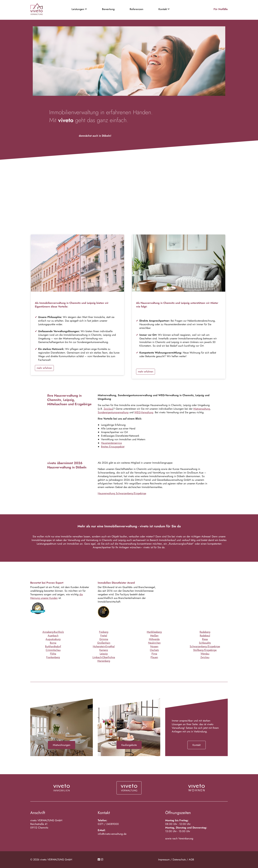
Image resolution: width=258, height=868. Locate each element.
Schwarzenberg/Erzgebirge (205, 646)
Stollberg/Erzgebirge (205, 650)
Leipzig (104, 654)
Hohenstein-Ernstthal (104, 646)
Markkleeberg (154, 632)
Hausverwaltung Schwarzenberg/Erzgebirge (122, 493)
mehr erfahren (44, 368)
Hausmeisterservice (111, 443)
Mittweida (154, 639)
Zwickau (108, 409)
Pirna (154, 654)
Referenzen (136, 9)
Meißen (154, 636)
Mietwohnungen (62, 745)
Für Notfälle (221, 9)
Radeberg (205, 632)
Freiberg (104, 632)
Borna (53, 643)
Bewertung (108, 9)
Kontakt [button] (164, 9)
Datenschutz (179, 860)
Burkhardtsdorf (53, 646)
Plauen (154, 657)
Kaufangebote (129, 745)
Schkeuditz (205, 643)
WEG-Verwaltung (144, 412)
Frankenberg (53, 657)
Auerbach (53, 636)
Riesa (205, 639)
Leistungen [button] (79, 9)
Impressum (164, 860)
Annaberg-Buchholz (53, 632)
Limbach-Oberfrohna (104, 657)
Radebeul (205, 636)
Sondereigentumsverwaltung (113, 412)
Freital (104, 636)
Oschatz (154, 650)
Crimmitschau (53, 650)
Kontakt (197, 745)
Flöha (53, 654)
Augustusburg (53, 639)
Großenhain (104, 643)
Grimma (104, 639)
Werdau (205, 654)
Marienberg (104, 661)
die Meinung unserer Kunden (57, 596)
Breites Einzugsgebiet (113, 447)
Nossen (154, 646)
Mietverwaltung (202, 409)
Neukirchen (154, 643)
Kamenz (104, 650)
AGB (191, 860)
